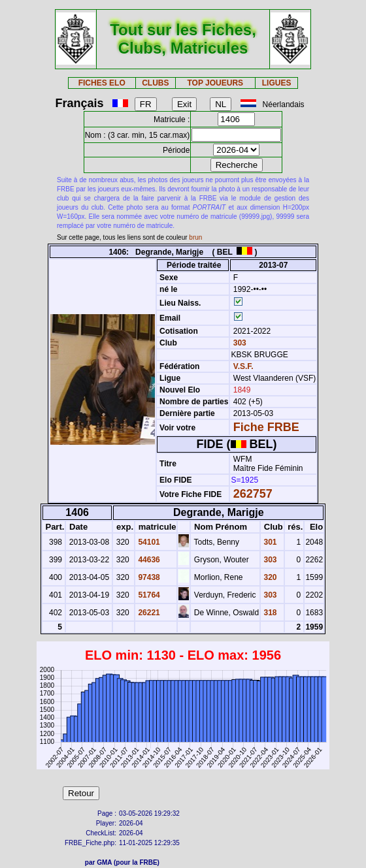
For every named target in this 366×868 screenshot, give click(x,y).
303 (238, 343)
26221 (148, 613)
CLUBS (155, 83)
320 (269, 577)
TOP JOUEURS (216, 83)
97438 (148, 577)
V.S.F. (243, 366)
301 (269, 542)
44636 (148, 560)
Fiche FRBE (266, 427)
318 (269, 613)
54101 (148, 542)
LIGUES (277, 83)
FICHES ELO (102, 83)
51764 (148, 595)
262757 (253, 494)
